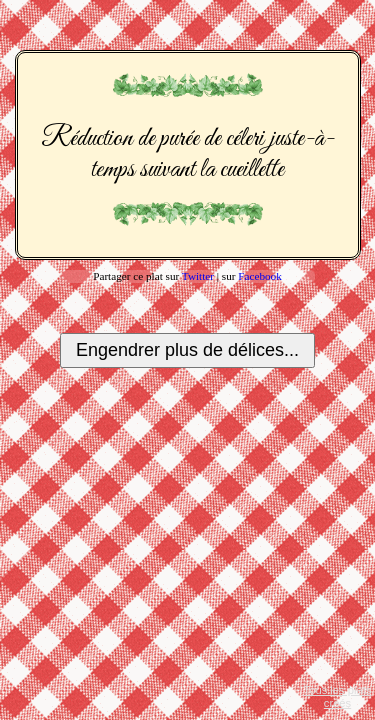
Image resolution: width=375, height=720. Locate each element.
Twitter (198, 276)
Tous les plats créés (338, 696)
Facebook (260, 276)
